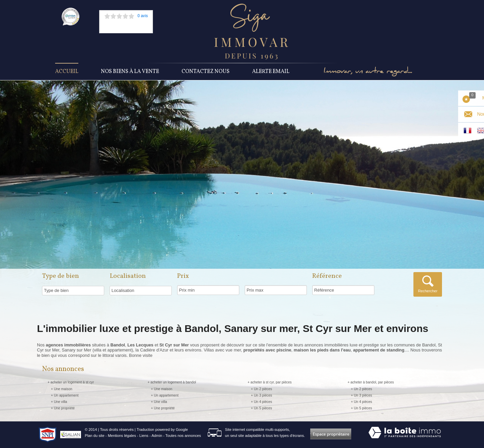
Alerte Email (271, 72)
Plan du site (94, 436)
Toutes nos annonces (183, 436)
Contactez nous (206, 72)
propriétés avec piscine (267, 350)
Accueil (67, 72)
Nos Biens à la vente (130, 72)
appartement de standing (378, 350)
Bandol (429, 345)
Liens (144, 436)
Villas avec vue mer (222, 350)
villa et (100, 350)
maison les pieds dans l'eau (322, 350)
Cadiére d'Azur (154, 350)
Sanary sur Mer (77, 350)
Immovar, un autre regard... (368, 72)
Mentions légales (122, 436)
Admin (157, 436)
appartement (120, 350)
